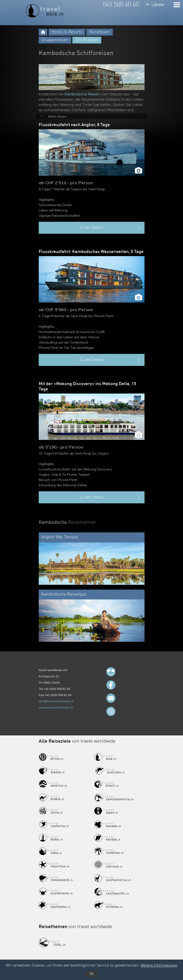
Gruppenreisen (55, 40)
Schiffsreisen (87, 40)
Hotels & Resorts (67, 32)
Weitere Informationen (159, 966)
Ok (92, 974)
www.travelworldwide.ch (56, 707)
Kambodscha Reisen (82, 94)
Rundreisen (100, 32)
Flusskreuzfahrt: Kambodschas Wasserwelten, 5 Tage (91, 252)
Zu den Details (110, 228)
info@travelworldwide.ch (56, 701)
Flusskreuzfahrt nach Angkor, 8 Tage (74, 125)
